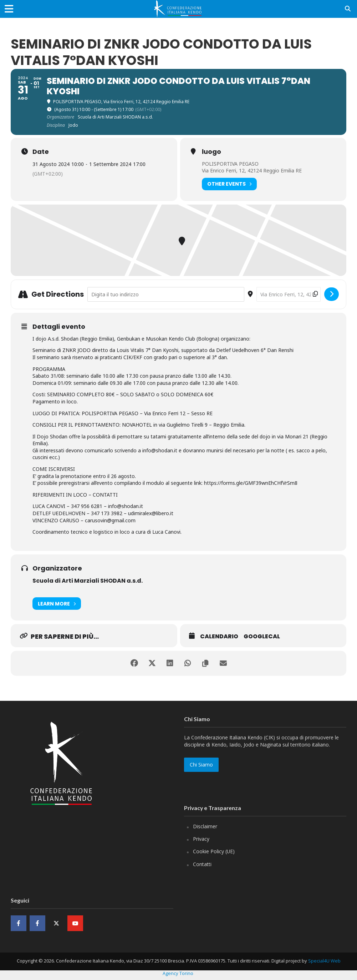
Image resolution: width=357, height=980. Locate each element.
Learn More (57, 604)
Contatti (202, 864)
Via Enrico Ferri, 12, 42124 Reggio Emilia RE (252, 170)
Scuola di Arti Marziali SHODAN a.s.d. (88, 581)
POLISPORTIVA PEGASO (230, 164)
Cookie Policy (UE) (214, 851)
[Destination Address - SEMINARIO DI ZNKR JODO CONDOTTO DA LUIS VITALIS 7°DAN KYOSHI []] (289, 294)
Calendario (219, 637)
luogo (211, 152)
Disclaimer (205, 826)
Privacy (201, 839)
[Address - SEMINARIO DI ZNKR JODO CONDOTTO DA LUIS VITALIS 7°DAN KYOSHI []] (166, 294)
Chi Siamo (201, 765)
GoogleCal (262, 637)
